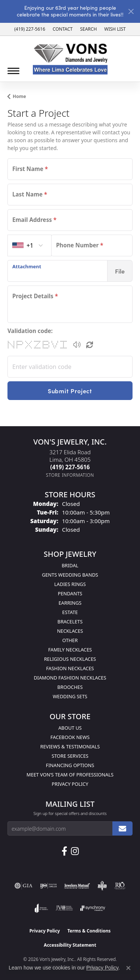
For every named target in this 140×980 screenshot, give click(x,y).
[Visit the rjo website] (120, 886)
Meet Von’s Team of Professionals (70, 775)
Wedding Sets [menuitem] (70, 696)
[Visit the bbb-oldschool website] (102, 886)
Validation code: (30, 331)
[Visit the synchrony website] (93, 908)
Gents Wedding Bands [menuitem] (70, 575)
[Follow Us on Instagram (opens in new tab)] (75, 851)
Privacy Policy (70, 784)
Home (19, 96)
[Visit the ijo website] (48, 886)
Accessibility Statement (70, 945)
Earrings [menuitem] (70, 603)
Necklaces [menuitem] (70, 631)
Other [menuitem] (70, 640)
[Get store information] (70, 475)
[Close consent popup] (128, 968)
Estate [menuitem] (70, 612)
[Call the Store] (70, 467)
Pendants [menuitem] (70, 593)
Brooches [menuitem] (70, 687)
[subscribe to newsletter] (122, 828)
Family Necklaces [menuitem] (70, 650)
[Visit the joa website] (41, 908)
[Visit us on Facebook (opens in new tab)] (64, 851)
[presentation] (57, 271)
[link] (30, 29)
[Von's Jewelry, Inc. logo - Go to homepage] (70, 59)
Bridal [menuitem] (70, 565)
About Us (70, 728)
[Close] (131, 11)
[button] (88, 29)
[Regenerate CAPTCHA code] (90, 345)
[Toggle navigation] (13, 71)
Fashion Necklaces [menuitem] (70, 668)
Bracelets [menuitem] (70, 622)
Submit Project (70, 391)
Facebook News (70, 737)
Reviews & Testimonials (70, 747)
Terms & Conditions (89, 931)
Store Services (70, 756)
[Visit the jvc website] (64, 908)
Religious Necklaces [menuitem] (70, 659)
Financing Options (70, 765)
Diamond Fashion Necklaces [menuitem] (70, 678)
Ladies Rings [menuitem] (70, 584)
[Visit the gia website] (24, 886)
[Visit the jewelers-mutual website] (77, 886)
